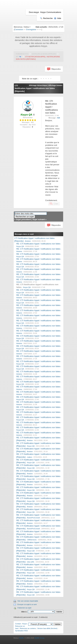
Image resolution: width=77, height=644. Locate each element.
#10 (58, 118)
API (17, 57)
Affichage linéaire (55, 85)
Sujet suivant (39, 219)
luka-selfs (31, 562)
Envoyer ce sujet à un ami (27, 604)
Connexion (19, 30)
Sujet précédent (24, 219)
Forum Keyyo (22, 54)
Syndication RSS (21, 631)
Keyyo (25, 624)
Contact (18, 624)
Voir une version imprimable (28, 601)
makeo (30, 457)
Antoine (28, 241)
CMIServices (32, 540)
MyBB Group (39, 638)
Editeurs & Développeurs (44, 54)
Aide (57, 18)
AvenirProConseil (33, 518)
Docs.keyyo (34, 12)
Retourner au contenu (28, 628)
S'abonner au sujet (24, 608)
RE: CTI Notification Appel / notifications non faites (38, 244)
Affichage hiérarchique (38, 85)
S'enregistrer (31, 30)
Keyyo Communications (51, 12)
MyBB (21, 638)
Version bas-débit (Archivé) (47, 628)
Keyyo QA (20, 246)
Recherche (46, 18)
